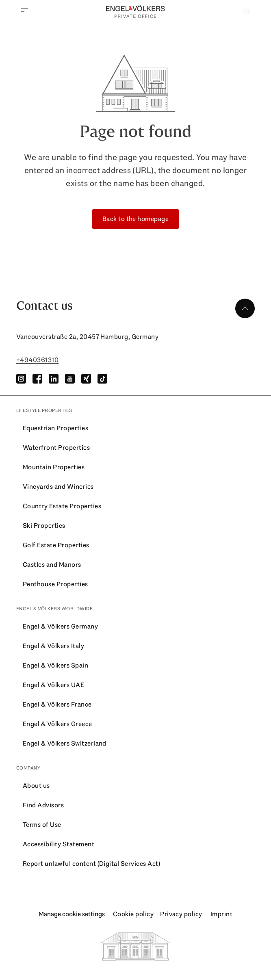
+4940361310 (37, 360)
